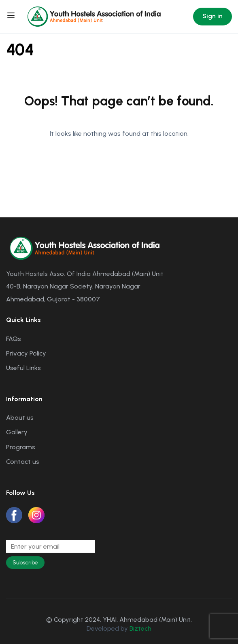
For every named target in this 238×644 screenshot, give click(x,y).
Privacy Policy (26, 353)
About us (20, 418)
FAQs (14, 339)
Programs (21, 447)
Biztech (140, 628)
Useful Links (23, 368)
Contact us (23, 462)
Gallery (17, 432)
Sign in (212, 16)
